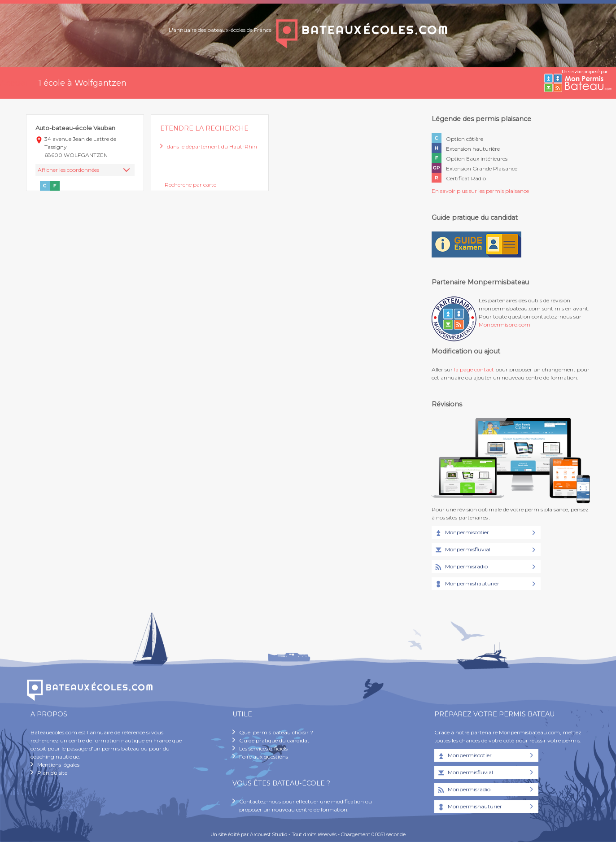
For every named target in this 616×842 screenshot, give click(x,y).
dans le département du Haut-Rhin (212, 146)
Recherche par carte (190, 185)
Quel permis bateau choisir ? (276, 732)
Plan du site (52, 773)
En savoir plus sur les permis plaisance (480, 191)
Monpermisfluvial (462, 550)
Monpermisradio (461, 567)
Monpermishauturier (467, 584)
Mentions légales (58, 765)
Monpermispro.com (505, 325)
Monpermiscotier (461, 533)
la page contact (474, 369)
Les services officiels (263, 748)
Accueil (15, 83)
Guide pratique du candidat (274, 740)
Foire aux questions (264, 757)
